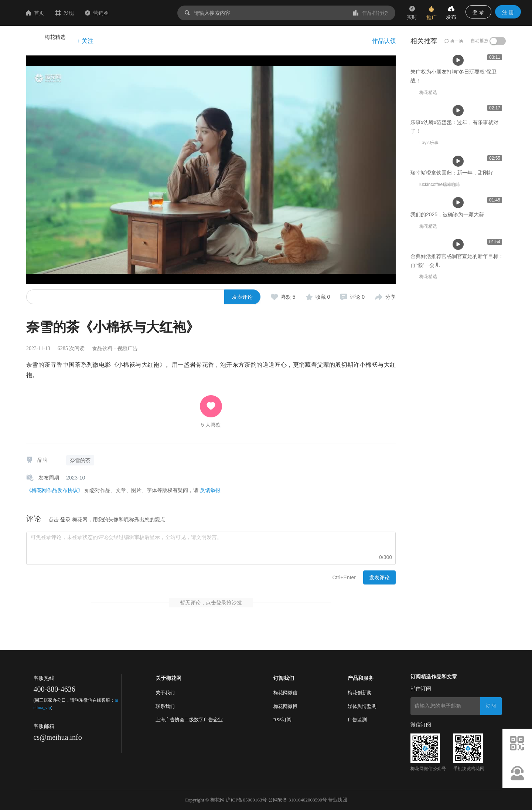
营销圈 (141, 13)
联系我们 (165, 706)
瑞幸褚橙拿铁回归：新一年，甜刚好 (452, 354)
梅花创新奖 (360, 693)
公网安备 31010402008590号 (298, 800)
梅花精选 (55, 37)
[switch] (498, 41)
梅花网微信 (285, 693)
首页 (79, 13)
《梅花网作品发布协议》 (55, 490)
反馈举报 (210, 490)
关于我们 (165, 693)
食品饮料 (102, 348)
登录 (65, 519)
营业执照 (338, 800)
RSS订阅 (282, 720)
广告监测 (357, 720)
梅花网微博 (285, 706)
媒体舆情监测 (362, 706)
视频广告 (127, 348)
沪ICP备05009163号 (246, 800)
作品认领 (384, 41)
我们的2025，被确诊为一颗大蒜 (447, 456)
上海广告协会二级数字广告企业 (189, 720)
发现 (109, 13)
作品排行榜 (371, 13)
